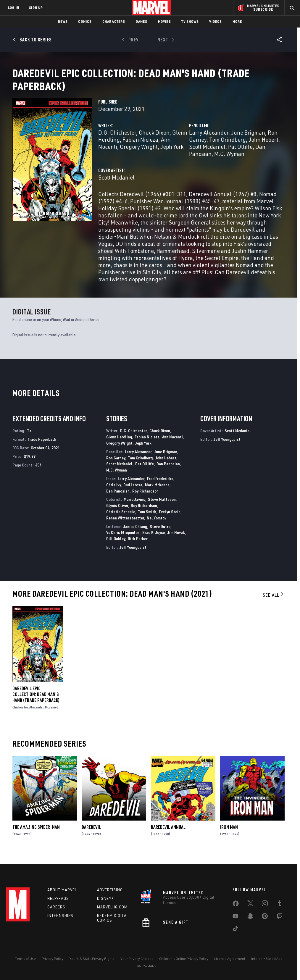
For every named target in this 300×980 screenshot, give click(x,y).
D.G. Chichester (117, 139)
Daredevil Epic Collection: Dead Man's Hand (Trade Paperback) (36, 701)
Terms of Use (25, 959)
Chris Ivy (113, 492)
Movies (164, 21)
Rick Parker (138, 546)
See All (274, 602)
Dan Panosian (168, 471)
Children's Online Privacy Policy (184, 959)
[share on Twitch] (280, 917)
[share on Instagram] (265, 905)
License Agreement (230, 959)
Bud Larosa (133, 492)
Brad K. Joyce (154, 539)
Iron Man (229, 834)
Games (142, 21)
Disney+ (105, 898)
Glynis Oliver (117, 512)
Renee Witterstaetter (125, 525)
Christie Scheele (121, 519)
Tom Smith (147, 519)
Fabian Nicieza (140, 147)
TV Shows (190, 21)
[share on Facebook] (236, 905)
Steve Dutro (160, 533)
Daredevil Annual (168, 834)
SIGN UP (36, 8)
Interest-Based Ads (267, 959)
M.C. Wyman (229, 161)
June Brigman (248, 139)
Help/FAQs (58, 898)
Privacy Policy (53, 959)
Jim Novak (176, 539)
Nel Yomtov (157, 525)
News (63, 21)
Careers (56, 907)
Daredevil (91, 834)
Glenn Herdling (119, 444)
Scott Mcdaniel (207, 154)
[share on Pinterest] (265, 917)
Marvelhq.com (112, 907)
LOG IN (14, 8)
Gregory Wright (139, 154)
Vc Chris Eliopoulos (123, 539)
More (237, 21)
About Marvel (62, 890)
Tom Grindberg (228, 147)
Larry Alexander (209, 139)
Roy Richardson (145, 498)
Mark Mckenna (157, 492)
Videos (215, 21)
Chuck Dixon (154, 139)
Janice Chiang (135, 533)
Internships (60, 916)
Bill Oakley (116, 546)
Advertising (110, 890)
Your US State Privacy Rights (92, 959)
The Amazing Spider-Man (36, 834)
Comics (85, 21)
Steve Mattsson (162, 506)
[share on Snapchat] (250, 917)
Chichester (20, 714)
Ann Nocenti (172, 444)
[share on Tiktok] (236, 930)
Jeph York (172, 154)
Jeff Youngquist (133, 554)
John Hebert (263, 147)
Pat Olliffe (240, 154)
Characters (114, 21)
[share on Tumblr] (280, 905)
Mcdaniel (51, 714)
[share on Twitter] (250, 905)
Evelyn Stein (170, 519)
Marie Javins (134, 506)
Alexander (36, 714)
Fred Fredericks (160, 486)
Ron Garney (116, 465)
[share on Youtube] (236, 917)
